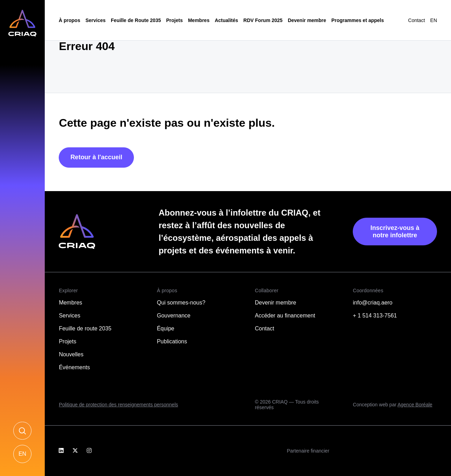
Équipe (166, 328)
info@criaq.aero (373, 303)
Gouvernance (174, 316)
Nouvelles (71, 354)
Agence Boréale (415, 405)
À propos (69, 20)
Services (95, 20)
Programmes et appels (358, 20)
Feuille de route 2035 (85, 328)
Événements (74, 367)
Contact (416, 20)
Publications (172, 341)
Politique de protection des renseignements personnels (118, 405)
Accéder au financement (285, 316)
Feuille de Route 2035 (136, 20)
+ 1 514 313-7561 (375, 316)
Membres (199, 20)
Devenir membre (307, 20)
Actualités (226, 20)
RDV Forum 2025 (263, 20)
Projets (174, 20)
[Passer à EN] (434, 20)
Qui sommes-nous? (181, 303)
